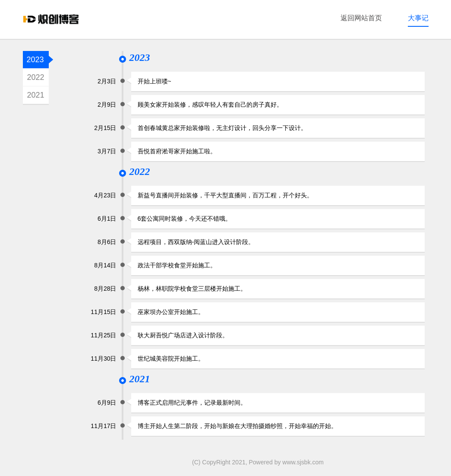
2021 (35, 95)
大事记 (418, 18)
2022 (35, 77)
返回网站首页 (361, 18)
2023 (35, 60)
